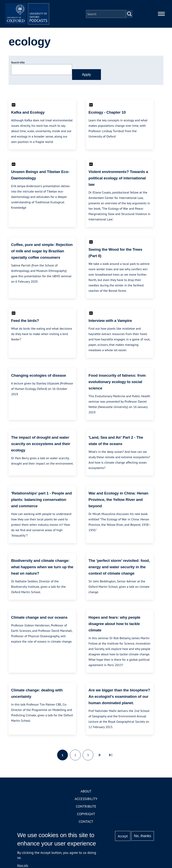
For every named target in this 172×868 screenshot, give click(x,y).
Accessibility (86, 801)
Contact (86, 823)
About (86, 793)
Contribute (86, 808)
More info (23, 865)
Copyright (86, 816)
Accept (123, 836)
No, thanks (143, 836)
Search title (18, 64)
